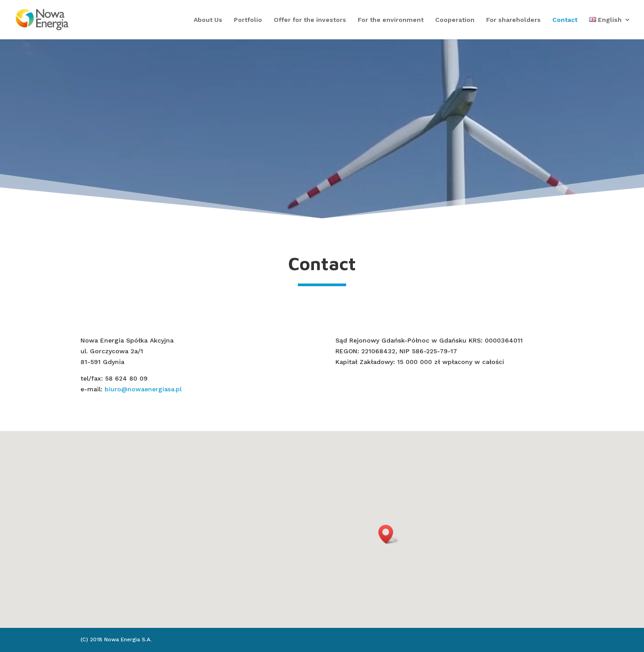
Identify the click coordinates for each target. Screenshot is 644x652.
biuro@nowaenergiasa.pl (143, 389)
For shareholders (513, 20)
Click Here (322, 161)
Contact (565, 20)
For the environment (391, 20)
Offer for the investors (310, 20)
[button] (389, 534)
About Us (208, 20)
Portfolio (248, 20)
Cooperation (455, 20)
